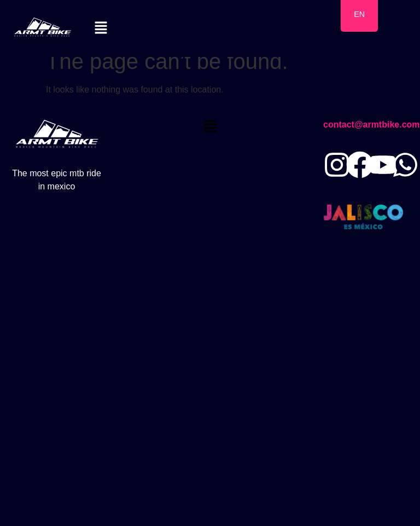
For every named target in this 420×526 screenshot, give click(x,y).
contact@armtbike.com (372, 125)
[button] (101, 28)
